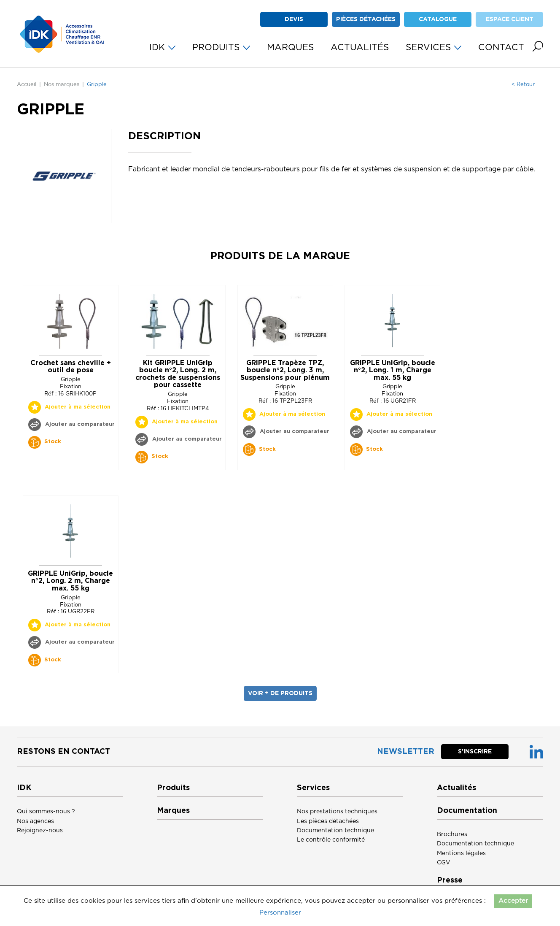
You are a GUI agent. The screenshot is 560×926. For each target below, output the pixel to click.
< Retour (523, 85)
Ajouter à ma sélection (78, 407)
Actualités (456, 788)
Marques (173, 811)
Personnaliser (280, 913)
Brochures (452, 834)
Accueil (27, 85)
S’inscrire (475, 752)
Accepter (513, 901)
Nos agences (35, 821)
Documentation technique (335, 831)
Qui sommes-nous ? (46, 812)
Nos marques (62, 85)
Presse (450, 880)
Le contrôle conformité (331, 840)
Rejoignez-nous (40, 831)
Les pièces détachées (328, 821)
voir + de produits (280, 693)
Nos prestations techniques (337, 812)
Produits (173, 788)
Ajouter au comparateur (79, 424)
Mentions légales (461, 853)
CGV (444, 863)
